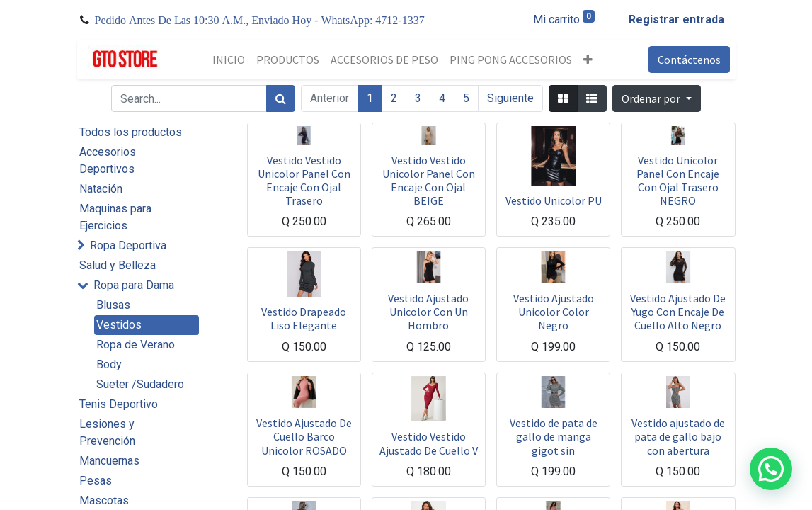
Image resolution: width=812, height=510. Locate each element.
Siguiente (510, 98)
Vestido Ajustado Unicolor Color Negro (554, 312)
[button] (588, 59)
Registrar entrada (676, 19)
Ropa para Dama (134, 285)
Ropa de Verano (136, 345)
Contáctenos (689, 59)
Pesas (96, 481)
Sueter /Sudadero (140, 384)
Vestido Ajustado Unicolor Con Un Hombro (428, 312)
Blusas (113, 305)
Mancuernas (109, 461)
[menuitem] (229, 59)
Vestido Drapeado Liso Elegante (304, 318)
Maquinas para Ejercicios (115, 217)
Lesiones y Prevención (107, 432)
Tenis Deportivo (119, 404)
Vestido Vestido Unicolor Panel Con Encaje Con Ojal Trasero (304, 181)
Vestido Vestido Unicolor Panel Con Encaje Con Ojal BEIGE (429, 181)
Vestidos (119, 325)
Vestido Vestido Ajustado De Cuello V (429, 443)
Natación (101, 189)
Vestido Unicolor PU (554, 200)
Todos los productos (131, 132)
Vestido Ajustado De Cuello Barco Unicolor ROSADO (304, 436)
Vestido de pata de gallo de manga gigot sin (554, 436)
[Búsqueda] (281, 98)
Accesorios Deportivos (108, 160)
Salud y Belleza (118, 265)
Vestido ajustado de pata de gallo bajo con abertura (678, 436)
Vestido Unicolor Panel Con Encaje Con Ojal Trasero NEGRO (678, 181)
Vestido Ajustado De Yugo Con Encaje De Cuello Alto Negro (678, 312)
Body (109, 364)
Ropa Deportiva (128, 245)
